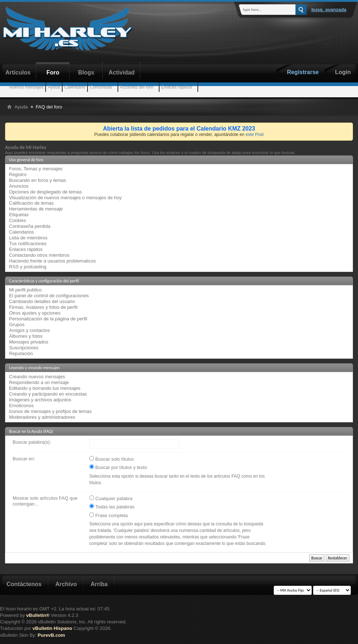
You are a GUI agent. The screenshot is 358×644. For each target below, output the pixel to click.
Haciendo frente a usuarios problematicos (52, 261)
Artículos (18, 72)
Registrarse (303, 72)
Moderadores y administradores (42, 417)
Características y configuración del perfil (44, 281)
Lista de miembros (28, 238)
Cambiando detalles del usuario (42, 301)
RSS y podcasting (28, 267)
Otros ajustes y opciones (35, 313)
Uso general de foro (26, 160)
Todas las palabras (112, 507)
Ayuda (54, 87)
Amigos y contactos (29, 330)
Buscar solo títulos (112, 459)
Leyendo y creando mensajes (34, 368)
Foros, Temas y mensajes (36, 169)
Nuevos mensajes (26, 87)
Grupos (17, 325)
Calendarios (22, 232)
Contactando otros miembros (39, 255)
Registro (18, 174)
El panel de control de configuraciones (49, 296)
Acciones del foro (137, 87)
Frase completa (108, 515)
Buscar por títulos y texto (118, 467)
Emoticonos (21, 406)
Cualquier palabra (111, 498)
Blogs (86, 72)
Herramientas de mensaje (36, 209)
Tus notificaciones (28, 244)
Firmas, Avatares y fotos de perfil (43, 307)
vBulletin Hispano (52, 628)
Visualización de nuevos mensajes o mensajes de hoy (65, 198)
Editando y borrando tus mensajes (45, 388)
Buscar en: (24, 459)
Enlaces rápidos (177, 87)
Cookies (18, 220)
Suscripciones (24, 348)
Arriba (99, 584)
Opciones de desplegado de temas (45, 192)
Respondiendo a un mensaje (39, 382)
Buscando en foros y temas (38, 180)
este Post (255, 135)
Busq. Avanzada (329, 10)
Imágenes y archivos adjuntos (40, 400)
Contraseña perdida (30, 226)
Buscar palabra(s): (32, 442)
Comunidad (101, 87)
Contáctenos (24, 584)
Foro (53, 72)
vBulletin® (38, 615)
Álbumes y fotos (26, 336)
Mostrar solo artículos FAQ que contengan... (45, 501)
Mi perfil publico (25, 290)
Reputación (21, 353)
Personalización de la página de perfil (48, 319)
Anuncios (19, 186)
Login (343, 72)
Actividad (122, 72)
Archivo (66, 584)
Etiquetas (19, 215)
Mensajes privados (29, 342)
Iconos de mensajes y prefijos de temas (50, 411)
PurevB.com (51, 635)
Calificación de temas (31, 203)
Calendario (75, 87)
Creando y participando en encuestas (48, 394)
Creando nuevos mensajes (37, 377)
